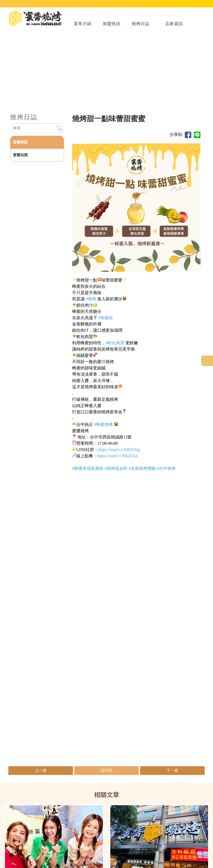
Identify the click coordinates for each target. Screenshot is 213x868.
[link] (91, 303)
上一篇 (41, 775)
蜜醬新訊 (20, 146)
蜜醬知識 (20, 159)
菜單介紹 (83, 28)
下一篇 (172, 775)
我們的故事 (51, 28)
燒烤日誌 (141, 28)
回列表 (106, 775)
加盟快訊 (112, 28)
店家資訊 (174, 28)
